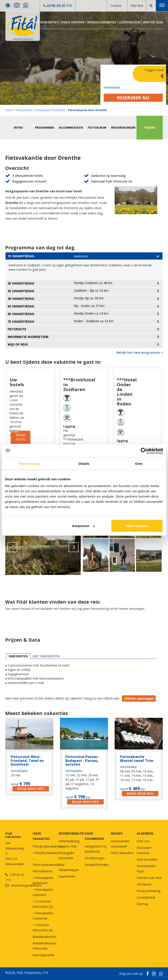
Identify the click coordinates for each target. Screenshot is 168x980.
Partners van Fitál (149, 878)
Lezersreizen (130, 22)
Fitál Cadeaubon (122, 853)
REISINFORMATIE (71, 833)
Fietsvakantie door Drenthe (87, 110)
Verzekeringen (95, 858)
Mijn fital (137, 6)
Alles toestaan (137, 526)
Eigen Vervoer (73, 22)
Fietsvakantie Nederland (50, 110)
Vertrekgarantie (43, 955)
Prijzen (150, 127)
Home (9, 110)
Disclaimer (144, 884)
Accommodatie (71, 127)
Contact (116, 6)
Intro (18, 127)
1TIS (45, 973)
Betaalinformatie (97, 865)
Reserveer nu (133, 98)
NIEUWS (117, 833)
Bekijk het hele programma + (140, 352)
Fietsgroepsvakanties (48, 846)
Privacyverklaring (149, 891)
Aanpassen (83, 526)
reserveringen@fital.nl (26, 885)
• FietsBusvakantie (46, 853)
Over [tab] (139, 463)
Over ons (143, 841)
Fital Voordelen (147, 859)
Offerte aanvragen (139, 698)
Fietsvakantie (24, 110)
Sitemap (143, 904)
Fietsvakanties (46, 22)
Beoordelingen (123, 127)
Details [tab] (84, 463)
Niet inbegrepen (46, 656)
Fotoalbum (97, 127)
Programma (45, 127)
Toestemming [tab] (29, 463)
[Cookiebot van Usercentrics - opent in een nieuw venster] (144, 451)
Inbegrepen (18, 656)
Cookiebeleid (146, 897)
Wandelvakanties (102, 22)
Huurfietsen (67, 876)
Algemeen (145, 833)
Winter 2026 (153, 22)
